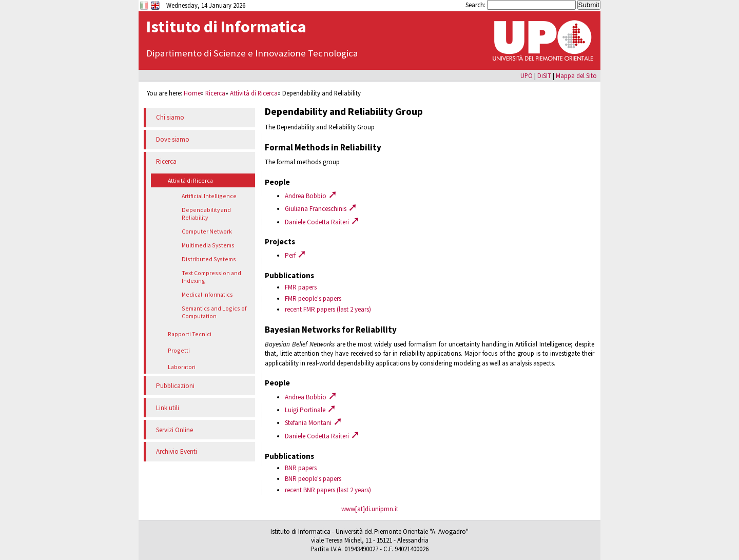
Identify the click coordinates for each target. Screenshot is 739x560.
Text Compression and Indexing (211, 277)
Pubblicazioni (175, 386)
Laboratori (182, 367)
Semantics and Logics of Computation (214, 312)
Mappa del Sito (576, 75)
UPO (527, 75)
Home (192, 93)
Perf (296, 255)
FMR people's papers (313, 298)
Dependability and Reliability (206, 214)
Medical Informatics (207, 294)
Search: (476, 5)
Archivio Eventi (177, 451)
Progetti (179, 350)
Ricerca (215, 93)
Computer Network (207, 231)
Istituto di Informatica (226, 27)
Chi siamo (170, 117)
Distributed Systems (209, 259)
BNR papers (301, 468)
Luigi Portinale (310, 410)
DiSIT (544, 75)
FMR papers (301, 287)
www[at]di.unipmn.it (370, 509)
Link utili (168, 408)
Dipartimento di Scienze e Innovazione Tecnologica (252, 53)
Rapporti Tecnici (190, 334)
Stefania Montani (314, 423)
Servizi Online (174, 430)
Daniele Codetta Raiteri (322, 222)
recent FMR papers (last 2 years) (328, 309)
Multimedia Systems (208, 245)
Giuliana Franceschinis (321, 209)
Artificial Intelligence (209, 196)
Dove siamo (173, 139)
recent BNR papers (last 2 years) (328, 490)
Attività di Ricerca (254, 93)
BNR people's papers (313, 479)
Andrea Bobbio (311, 196)
